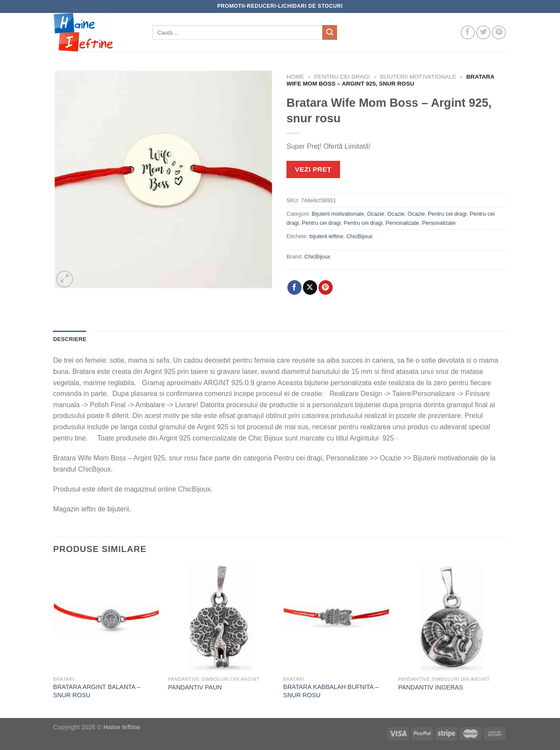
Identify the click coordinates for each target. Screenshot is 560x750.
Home (295, 77)
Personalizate (402, 223)
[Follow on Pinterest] (499, 33)
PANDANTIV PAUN (195, 687)
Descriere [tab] (70, 339)
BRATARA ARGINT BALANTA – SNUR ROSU (97, 691)
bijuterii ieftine (326, 236)
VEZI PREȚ (313, 169)
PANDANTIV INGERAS (431, 687)
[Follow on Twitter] (483, 33)
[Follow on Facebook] (468, 33)
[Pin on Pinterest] (326, 287)
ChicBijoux (360, 236)
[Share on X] (310, 287)
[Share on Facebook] (294, 287)
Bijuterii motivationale (418, 77)
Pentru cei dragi (342, 77)
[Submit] (330, 32)
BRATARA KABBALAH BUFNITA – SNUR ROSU (331, 691)
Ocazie (375, 214)
